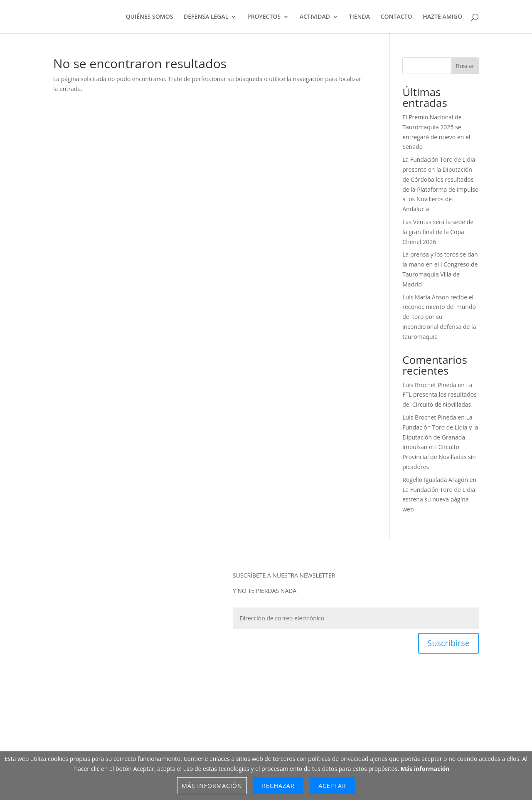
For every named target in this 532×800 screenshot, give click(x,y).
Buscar (465, 66)
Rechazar (278, 786)
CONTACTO (397, 17)
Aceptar (332, 786)
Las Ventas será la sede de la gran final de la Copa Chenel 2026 (438, 232)
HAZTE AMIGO (442, 17)
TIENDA (360, 17)
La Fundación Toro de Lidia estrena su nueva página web (439, 500)
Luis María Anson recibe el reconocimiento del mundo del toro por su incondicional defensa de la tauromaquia (439, 317)
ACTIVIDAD (315, 17)
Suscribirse (448, 643)
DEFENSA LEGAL (206, 17)
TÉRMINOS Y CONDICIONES (274, 722)
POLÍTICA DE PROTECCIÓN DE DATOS (180, 722)
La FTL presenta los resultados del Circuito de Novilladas (440, 395)
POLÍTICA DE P (90, 722)
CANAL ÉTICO (400, 722)
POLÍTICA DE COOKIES (346, 722)
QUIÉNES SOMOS (149, 17)
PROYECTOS (264, 17)
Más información (425, 769)
